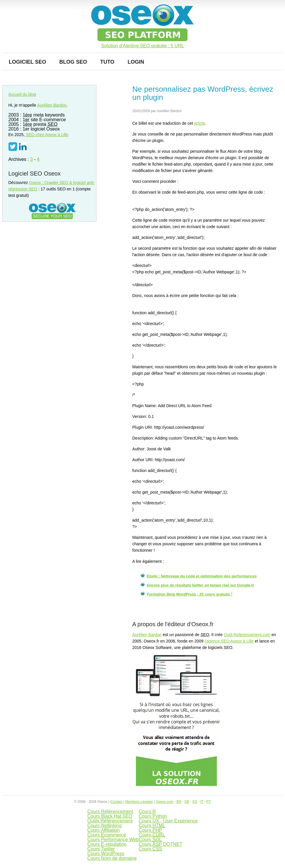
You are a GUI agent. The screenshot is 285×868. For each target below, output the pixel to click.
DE (187, 802)
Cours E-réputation (107, 844)
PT (209, 802)
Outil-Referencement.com (247, 635)
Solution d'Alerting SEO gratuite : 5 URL (142, 46)
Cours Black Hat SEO (110, 816)
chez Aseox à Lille (47, 135)
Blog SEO (73, 62)
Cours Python (153, 816)
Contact (116, 802)
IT (202, 802)
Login (136, 62)
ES (195, 802)
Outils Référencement (110, 821)
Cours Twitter (101, 849)
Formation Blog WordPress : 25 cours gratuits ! (190, 594)
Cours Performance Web (113, 840)
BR (179, 802)
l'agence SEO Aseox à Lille (229, 641)
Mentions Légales (139, 802)
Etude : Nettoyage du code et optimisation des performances (202, 576)
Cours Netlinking (104, 826)
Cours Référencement (110, 811)
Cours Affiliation (104, 830)
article (199, 123)
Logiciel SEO (27, 62)
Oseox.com (164, 802)
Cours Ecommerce (107, 835)
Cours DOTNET (160, 844)
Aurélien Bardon (147, 635)
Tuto (107, 62)
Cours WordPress (106, 854)
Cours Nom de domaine (112, 858)
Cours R (147, 811)
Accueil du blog (22, 94)
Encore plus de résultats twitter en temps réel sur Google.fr (201, 585)
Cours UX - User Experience (168, 821)
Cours (152, 826)
